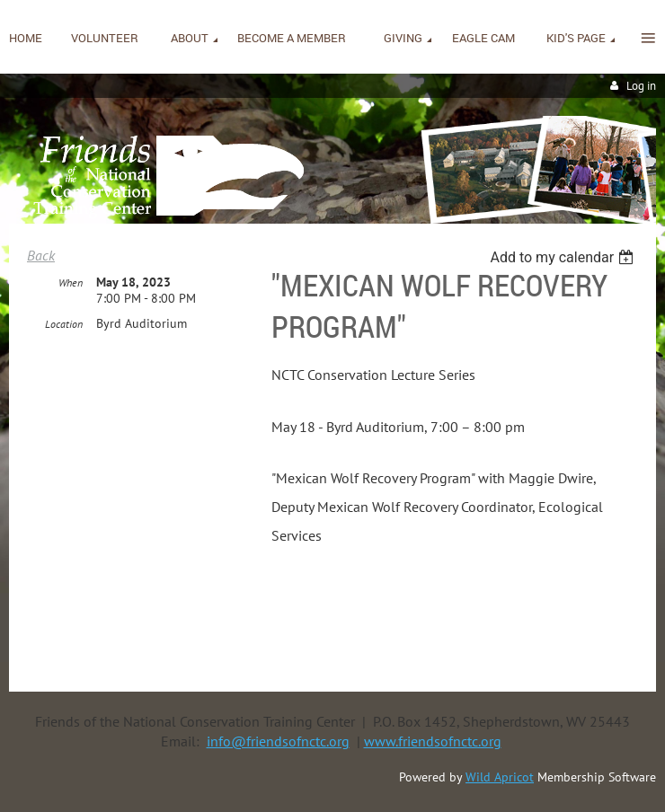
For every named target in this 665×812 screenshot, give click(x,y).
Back (41, 255)
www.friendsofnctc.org (433, 741)
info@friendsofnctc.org (278, 741)
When (71, 282)
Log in (641, 86)
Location (64, 324)
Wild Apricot (500, 777)
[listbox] (564, 257)
